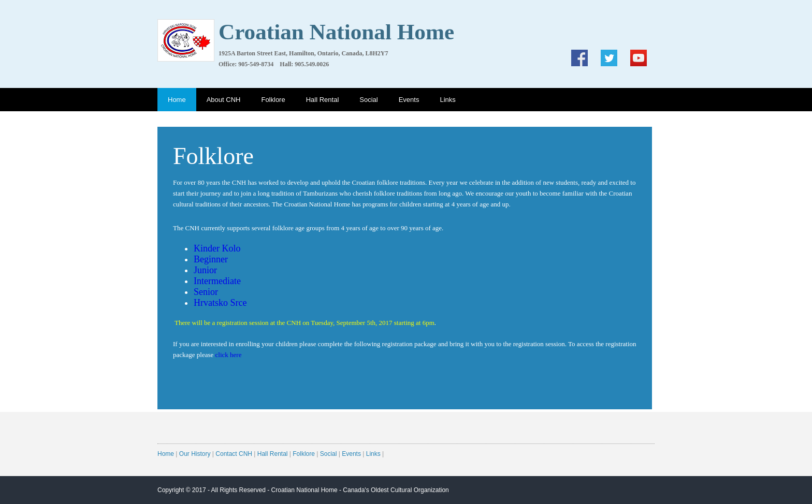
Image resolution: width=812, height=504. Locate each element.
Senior (206, 292)
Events (409, 100)
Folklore (273, 100)
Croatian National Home (304, 490)
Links (447, 100)
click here (229, 355)
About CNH (224, 100)
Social (368, 100)
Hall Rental (323, 100)
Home (177, 100)
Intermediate (217, 281)
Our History (195, 454)
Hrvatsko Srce (220, 303)
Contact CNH (234, 454)
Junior (205, 270)
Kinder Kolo (217, 248)
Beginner (211, 259)
